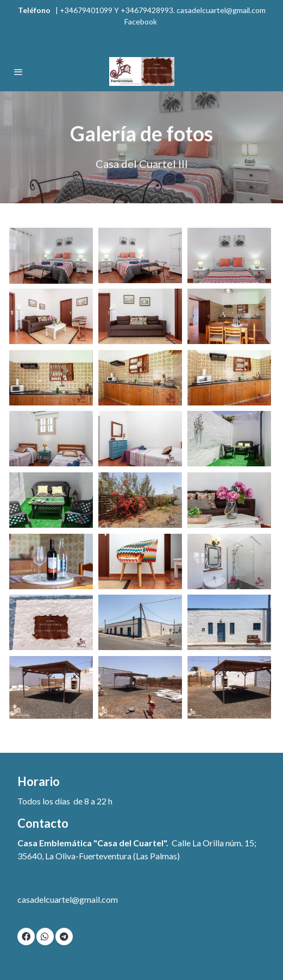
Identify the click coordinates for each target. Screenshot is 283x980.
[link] (141, 71)
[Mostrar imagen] (51, 256)
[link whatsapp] (45, 936)
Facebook (141, 21)
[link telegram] (64, 936)
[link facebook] (26, 936)
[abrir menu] (18, 72)
